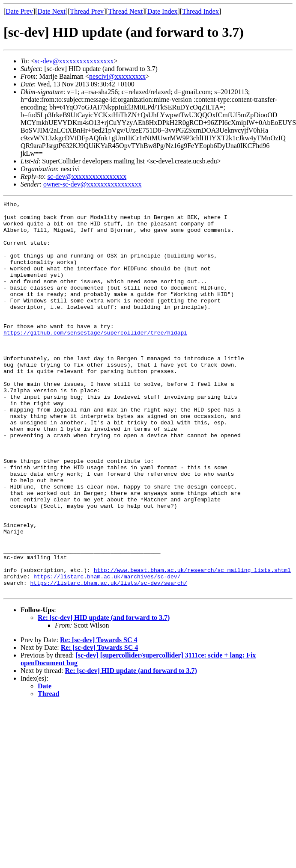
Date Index (163, 11)
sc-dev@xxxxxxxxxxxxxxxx (74, 61)
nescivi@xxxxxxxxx (117, 76)
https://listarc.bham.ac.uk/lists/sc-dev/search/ (109, 660)
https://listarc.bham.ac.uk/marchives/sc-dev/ (107, 652)
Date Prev (19, 11)
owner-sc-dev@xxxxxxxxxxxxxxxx (92, 184)
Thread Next (126, 11)
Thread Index (200, 11)
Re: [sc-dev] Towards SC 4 (99, 718)
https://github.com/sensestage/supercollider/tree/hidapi (95, 359)
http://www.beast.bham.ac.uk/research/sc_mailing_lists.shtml (192, 644)
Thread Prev (87, 11)
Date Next (52, 11)
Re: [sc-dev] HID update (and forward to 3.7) (104, 696)
